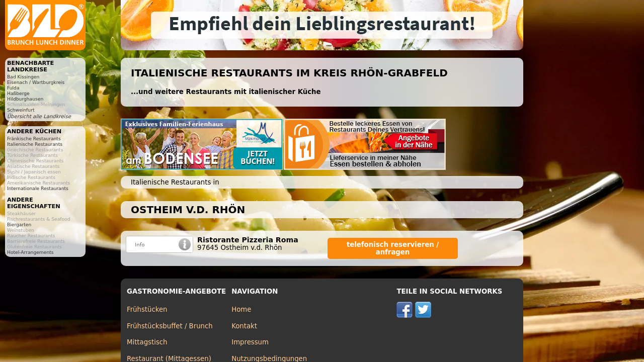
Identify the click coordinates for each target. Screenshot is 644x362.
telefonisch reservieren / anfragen (393, 248)
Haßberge (18, 93)
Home (241, 309)
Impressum (250, 342)
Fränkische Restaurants (34, 139)
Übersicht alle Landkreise (39, 116)
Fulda (13, 88)
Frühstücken (147, 309)
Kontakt (244, 326)
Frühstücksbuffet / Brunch (170, 326)
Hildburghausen (25, 99)
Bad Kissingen (23, 77)
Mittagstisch (147, 342)
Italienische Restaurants (35, 144)
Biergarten (19, 224)
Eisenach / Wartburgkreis (36, 82)
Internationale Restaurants (38, 188)
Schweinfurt (21, 110)
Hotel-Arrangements (30, 252)
